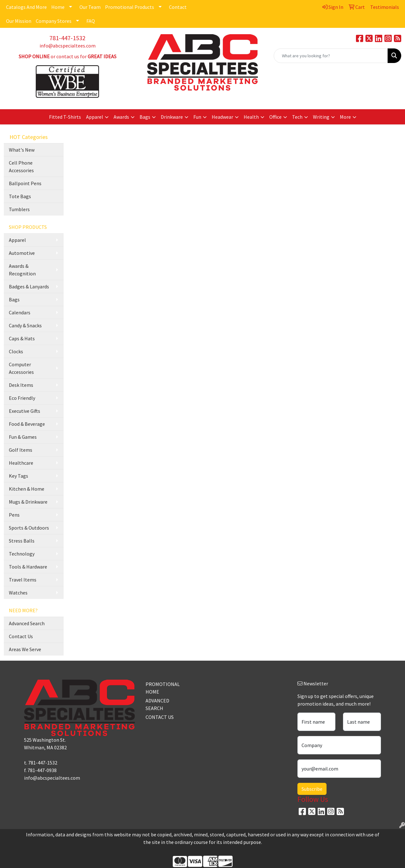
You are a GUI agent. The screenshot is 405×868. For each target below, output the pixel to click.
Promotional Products (130, 7)
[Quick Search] (331, 56)
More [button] (345, 117)
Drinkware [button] (172, 117)
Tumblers (19, 209)
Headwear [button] (222, 117)
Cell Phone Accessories (21, 167)
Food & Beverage (27, 424)
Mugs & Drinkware (28, 502)
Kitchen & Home (27, 489)
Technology (22, 554)
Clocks (16, 351)
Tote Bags (20, 196)
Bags (14, 299)
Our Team (90, 7)
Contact (178, 7)
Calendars (20, 312)
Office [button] (275, 117)
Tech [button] (297, 117)
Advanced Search (27, 623)
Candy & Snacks (25, 325)
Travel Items (23, 580)
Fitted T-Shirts (65, 117)
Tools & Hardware (28, 567)
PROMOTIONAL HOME (161, 688)
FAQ (91, 21)
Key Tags (19, 476)
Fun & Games (23, 437)
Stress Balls (22, 541)
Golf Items (21, 450)
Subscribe (312, 789)
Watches (18, 593)
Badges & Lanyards (29, 286)
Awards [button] (121, 117)
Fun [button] (197, 117)
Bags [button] (145, 117)
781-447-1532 (67, 38)
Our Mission (19, 21)
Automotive (22, 253)
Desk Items (21, 385)
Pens (14, 515)
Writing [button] (321, 117)
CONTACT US (160, 717)
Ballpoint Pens (25, 183)
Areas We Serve (25, 649)
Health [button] (251, 117)
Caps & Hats (22, 338)
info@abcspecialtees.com (68, 46)
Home (58, 7)
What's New (22, 150)
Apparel (17, 240)
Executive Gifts (25, 411)
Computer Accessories (21, 368)
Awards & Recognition (22, 270)
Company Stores (54, 21)
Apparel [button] (95, 117)
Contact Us (21, 636)
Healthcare (21, 463)
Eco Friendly (22, 398)
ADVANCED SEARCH (157, 704)
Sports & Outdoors (29, 528)
